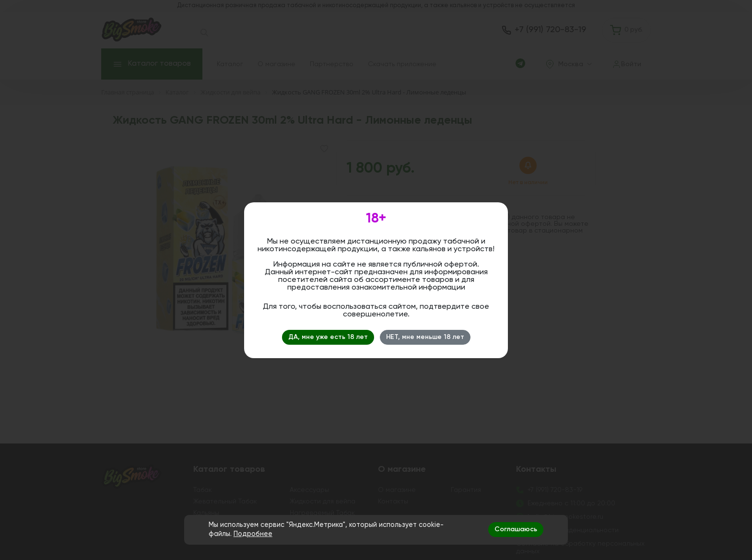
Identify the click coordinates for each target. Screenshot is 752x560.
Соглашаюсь (516, 529)
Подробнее (253, 534)
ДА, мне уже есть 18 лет (328, 337)
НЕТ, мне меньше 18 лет (425, 337)
